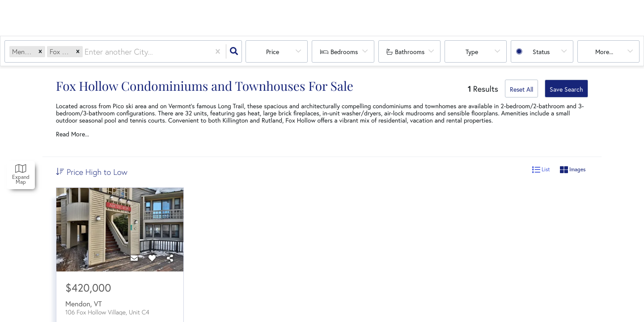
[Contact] (134, 258)
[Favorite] (152, 258)
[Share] (170, 258)
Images (573, 170)
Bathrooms (410, 52)
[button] (40, 52)
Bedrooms (344, 52)
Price (273, 52)
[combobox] (86, 52)
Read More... (72, 134)
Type (472, 52)
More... (604, 52)
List (541, 170)
